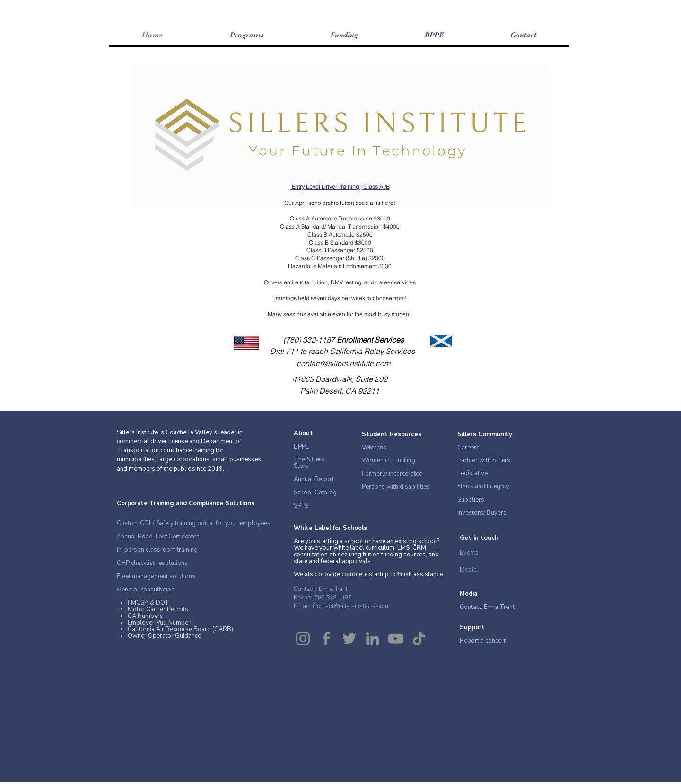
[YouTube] (396, 639)
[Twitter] (349, 639)
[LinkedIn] (372, 639)
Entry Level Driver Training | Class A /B (340, 187)
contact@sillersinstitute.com (343, 363)
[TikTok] (419, 639)
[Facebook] (326, 639)
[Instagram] (303, 639)
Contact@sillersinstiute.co (348, 606)
